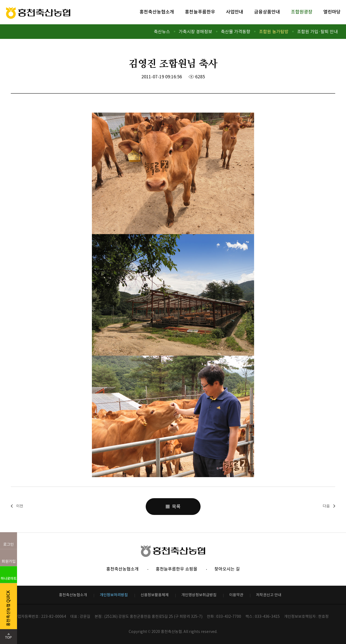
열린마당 (332, 12)
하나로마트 (9, 579)
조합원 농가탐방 (274, 32)
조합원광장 (302, 12)
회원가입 (9, 561)
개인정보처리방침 (114, 595)
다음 (326, 506)
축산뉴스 (162, 32)
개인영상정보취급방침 (199, 595)
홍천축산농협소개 (157, 12)
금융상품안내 (267, 12)
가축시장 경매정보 (195, 32)
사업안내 (235, 12)
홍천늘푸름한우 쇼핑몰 (177, 569)
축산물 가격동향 (236, 32)
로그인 (9, 544)
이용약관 (236, 595)
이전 (20, 506)
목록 (173, 507)
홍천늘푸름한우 (200, 12)
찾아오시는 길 (227, 569)
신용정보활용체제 (155, 595)
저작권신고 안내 (269, 595)
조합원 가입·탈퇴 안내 (317, 32)
